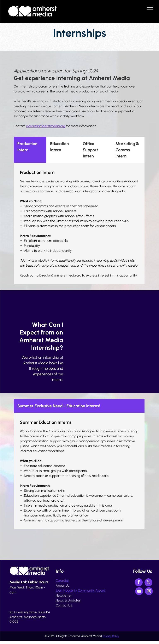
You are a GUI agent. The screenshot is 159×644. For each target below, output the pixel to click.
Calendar (62, 581)
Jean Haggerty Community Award (80, 590)
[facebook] (139, 583)
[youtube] (139, 592)
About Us (63, 586)
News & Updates (68, 600)
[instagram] (149, 592)
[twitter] (148, 583)
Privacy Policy (111, 636)
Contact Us (64, 605)
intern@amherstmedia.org (46, 126)
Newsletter (64, 595)
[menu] (150, 8)
